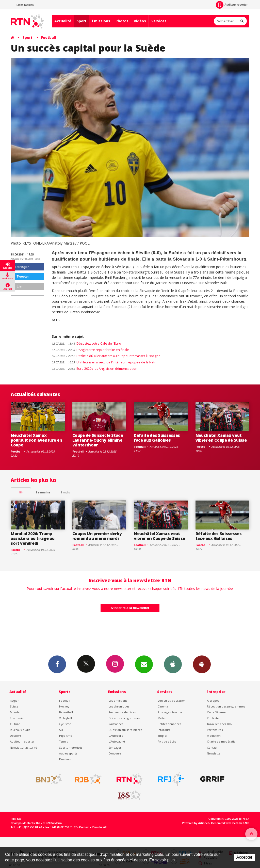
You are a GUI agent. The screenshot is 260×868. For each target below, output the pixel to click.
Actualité (63, 21)
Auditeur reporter (22, 741)
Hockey (64, 706)
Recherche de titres (122, 712)
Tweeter (21, 276)
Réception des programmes (226, 706)
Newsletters (144, 664)
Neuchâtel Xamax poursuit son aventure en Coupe (36, 440)
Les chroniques (119, 706)
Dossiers (16, 736)
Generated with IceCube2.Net (230, 823)
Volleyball (66, 718)
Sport (82, 21)
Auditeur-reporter (232, 5)
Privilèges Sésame (170, 712)
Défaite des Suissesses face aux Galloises (157, 438)
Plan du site (100, 827)
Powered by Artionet (195, 823)
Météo (162, 718)
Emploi (162, 736)
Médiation (214, 736)
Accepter (244, 857)
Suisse (14, 706)
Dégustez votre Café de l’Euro (86, 343)
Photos (122, 21)
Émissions (101, 21)
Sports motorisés (71, 748)
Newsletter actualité (23, 748)
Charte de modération (222, 741)
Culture (15, 724)
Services (159, 21)
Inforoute (164, 730)
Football (48, 37)
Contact (212, 748)
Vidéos (140, 21)
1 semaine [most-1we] (43, 492)
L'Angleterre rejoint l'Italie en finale (90, 350)
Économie (17, 718)
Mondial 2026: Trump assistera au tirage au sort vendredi (33, 538)
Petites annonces (169, 724)
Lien (18, 286)
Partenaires (215, 730)
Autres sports (68, 753)
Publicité (213, 718)
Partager (20, 267)
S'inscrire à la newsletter (130, 608)
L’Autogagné (117, 741)
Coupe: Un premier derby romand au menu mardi (97, 536)
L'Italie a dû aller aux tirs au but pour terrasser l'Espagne (106, 356)
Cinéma (163, 706)
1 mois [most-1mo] (65, 492)
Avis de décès (167, 741)
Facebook (57, 664)
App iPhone (173, 664)
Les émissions (118, 701)
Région (15, 701)
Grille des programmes (124, 718)
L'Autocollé (116, 736)
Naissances (116, 724)
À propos (213, 701)
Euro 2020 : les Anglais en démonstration (95, 369)
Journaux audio (20, 730)
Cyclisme (65, 724)
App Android (202, 664)
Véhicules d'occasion (172, 701)
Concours (115, 753)
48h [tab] (21, 492)
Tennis (63, 741)
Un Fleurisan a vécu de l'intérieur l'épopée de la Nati (104, 362)
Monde (15, 712)
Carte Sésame (216, 712)
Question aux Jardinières (125, 730)
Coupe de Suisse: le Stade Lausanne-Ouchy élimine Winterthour (98, 440)
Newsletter (214, 753)
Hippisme (66, 736)
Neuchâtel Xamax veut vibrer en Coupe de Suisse (221, 438)
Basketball (66, 712)
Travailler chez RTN (220, 724)
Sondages (115, 748)
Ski (61, 730)
